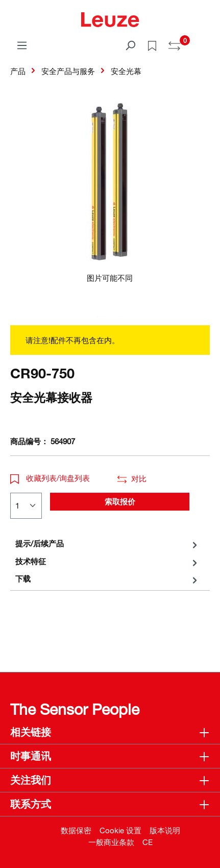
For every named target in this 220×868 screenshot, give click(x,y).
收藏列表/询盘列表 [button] (50, 478)
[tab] (107, 544)
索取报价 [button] (120, 501)
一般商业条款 (111, 842)
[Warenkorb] (204, 42)
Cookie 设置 (120, 830)
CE (148, 842)
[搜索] (130, 45)
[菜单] (22, 45)
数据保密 (76, 830)
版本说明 (165, 830)
